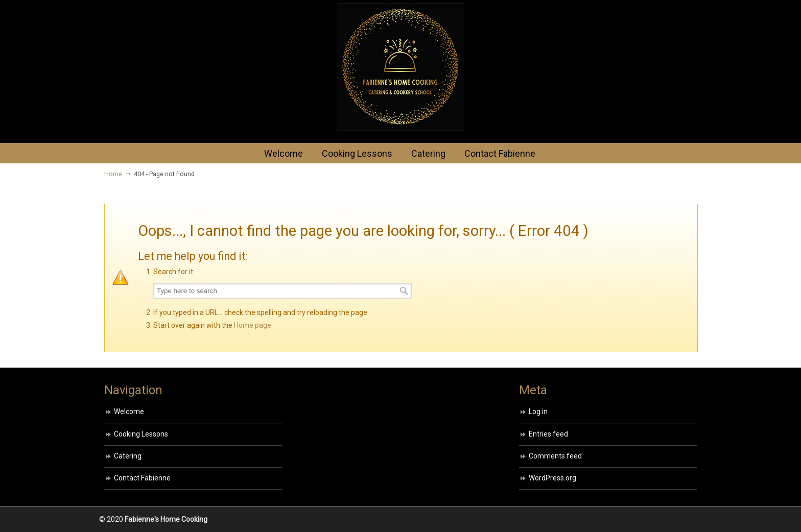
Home (113, 174)
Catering (128, 456)
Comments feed (555, 456)
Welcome (129, 412)
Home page (253, 325)
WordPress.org (552, 478)
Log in (538, 412)
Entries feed (548, 434)
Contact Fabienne (142, 478)
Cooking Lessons (141, 434)
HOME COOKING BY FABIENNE (400, 67)
